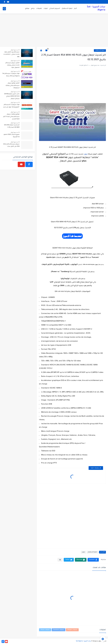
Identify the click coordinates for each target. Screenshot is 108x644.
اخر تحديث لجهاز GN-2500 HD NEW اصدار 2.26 (12, 126)
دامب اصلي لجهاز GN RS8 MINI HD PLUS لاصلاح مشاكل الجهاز (12, 96)
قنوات (46, 9)
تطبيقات (39, 9)
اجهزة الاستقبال (67, 9)
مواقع (27, 9)
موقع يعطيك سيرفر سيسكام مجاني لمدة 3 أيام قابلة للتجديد (11, 117)
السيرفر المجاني (55, 9)
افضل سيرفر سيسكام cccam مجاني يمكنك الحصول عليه (12, 65)
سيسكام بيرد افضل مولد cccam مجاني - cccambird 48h (11, 54)
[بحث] (4, 9)
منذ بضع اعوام (14, 50)
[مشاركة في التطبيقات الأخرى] (60, 560)
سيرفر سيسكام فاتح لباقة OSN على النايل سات (11, 145)
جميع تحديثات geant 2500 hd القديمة (12, 136)
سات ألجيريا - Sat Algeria (96, 9)
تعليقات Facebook (59, 630)
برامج (33, 9)
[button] (93, 560)
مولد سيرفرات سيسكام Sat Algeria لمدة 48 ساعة (11, 75)
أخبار (75, 9)
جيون (86, 154)
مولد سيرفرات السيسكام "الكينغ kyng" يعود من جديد (11, 106)
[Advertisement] (54, 30)
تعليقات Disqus (45, 630)
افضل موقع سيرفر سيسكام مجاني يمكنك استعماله (12, 86)
